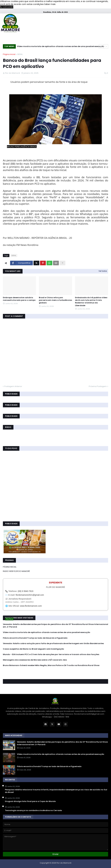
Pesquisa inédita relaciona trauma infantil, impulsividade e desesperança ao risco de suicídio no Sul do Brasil (56, 791)
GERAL (20, 54)
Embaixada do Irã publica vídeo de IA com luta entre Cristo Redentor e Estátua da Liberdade (91, 302)
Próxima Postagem (98, 386)
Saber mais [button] (50, 4)
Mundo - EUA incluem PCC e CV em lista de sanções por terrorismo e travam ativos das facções (51, 654)
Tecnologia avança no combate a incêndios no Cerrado (33, 810)
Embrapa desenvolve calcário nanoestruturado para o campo (19, 299)
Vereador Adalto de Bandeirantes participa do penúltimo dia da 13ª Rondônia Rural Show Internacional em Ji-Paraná (55, 626)
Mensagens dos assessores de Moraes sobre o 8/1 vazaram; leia (35, 660)
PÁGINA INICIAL (10, 567)
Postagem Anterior (13, 386)
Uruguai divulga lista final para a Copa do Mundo (30, 801)
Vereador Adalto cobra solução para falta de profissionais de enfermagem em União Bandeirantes (53, 644)
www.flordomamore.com (31, 606)
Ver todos (103, 271)
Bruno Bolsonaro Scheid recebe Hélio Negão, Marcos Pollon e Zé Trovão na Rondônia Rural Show (51, 665)
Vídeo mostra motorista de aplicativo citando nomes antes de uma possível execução (61, 46)
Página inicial (9, 54)
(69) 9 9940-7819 (26, 591)
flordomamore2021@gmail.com (30, 595)
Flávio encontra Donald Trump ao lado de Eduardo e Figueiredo (35, 638)
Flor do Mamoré (64, 863)
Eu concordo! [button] (7, 7)
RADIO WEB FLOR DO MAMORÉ (16, 571)
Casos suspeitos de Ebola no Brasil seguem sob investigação (33, 649)
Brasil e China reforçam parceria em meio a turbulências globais (55, 300)
